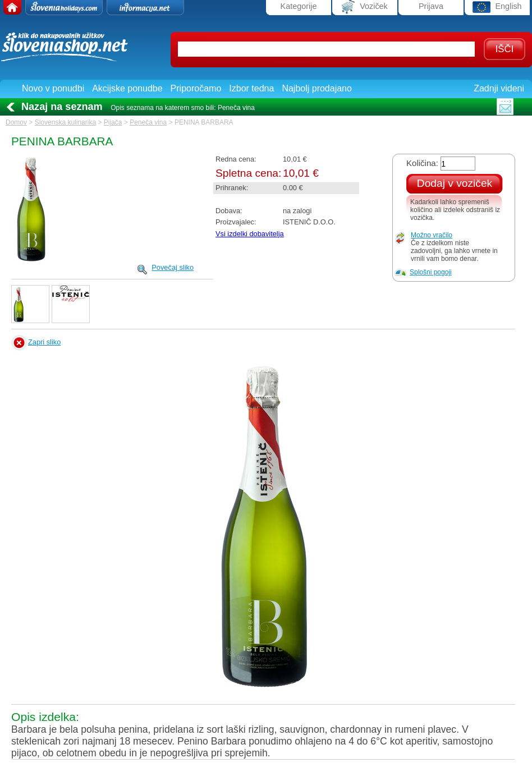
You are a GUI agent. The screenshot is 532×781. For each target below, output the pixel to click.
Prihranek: (232, 188)
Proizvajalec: (236, 222)
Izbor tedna (251, 88)
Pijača (113, 122)
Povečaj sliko (173, 267)
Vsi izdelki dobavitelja (250, 234)
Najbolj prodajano (317, 88)
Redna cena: (236, 159)
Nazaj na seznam (62, 107)
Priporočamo (196, 88)
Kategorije (299, 6)
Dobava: (229, 211)
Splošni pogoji (431, 272)
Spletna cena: (248, 173)
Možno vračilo (432, 235)
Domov (16, 122)
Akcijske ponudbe (127, 88)
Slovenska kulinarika (65, 122)
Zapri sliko (44, 342)
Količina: (422, 163)
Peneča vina (148, 122)
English (497, 7)
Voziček (365, 7)
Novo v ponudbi (53, 88)
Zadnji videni (499, 88)
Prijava (431, 6)
